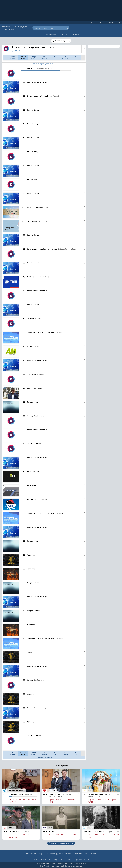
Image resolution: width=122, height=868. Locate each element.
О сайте (36, 860)
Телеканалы (50, 34)
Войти (93, 854)
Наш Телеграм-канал (56, 860)
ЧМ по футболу (56, 854)
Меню (84, 49)
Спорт (86, 854)
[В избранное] (84, 68)
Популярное (43, 854)
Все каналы (31, 854)
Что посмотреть (71, 34)
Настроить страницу (62, 41)
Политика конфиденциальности (78, 860)
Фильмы (68, 854)
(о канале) (16, 51)
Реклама (44, 860)
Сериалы (78, 854)
